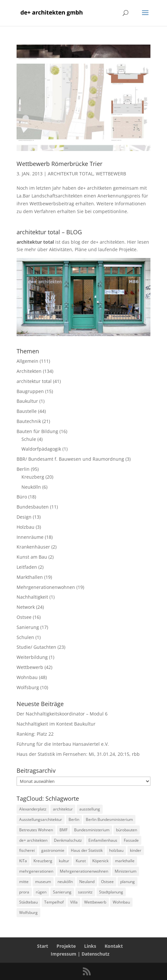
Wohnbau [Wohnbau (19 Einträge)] (121, 902)
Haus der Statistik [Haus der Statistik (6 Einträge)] (87, 850)
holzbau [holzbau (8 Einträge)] (116, 850)
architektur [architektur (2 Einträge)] (63, 809)
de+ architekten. (108, 242)
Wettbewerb (111, 174)
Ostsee (24, 617)
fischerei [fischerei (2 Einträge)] (27, 850)
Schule (29, 439)
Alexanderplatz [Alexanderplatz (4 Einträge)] (33, 809)
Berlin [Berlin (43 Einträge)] (74, 819)
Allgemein (27, 361)
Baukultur (27, 401)
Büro (22, 497)
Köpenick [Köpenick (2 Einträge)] (100, 861)
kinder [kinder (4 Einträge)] (136, 850)
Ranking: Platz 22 (35, 734)
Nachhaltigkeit (32, 597)
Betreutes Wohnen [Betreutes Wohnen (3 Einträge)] (36, 830)
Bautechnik (29, 421)
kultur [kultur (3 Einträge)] (64, 861)
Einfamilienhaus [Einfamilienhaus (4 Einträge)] (103, 840)
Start (43, 946)
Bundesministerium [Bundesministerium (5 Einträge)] (92, 830)
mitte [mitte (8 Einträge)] (24, 882)
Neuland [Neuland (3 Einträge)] (87, 882)
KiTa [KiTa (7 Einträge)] (23, 861)
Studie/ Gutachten (36, 647)
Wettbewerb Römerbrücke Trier (59, 164)
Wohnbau (27, 677)
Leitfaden (27, 567)
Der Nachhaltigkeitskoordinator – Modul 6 (62, 714)
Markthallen (30, 577)
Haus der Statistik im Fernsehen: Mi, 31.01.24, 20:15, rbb (78, 754)
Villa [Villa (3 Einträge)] (74, 902)
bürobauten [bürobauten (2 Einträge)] (127, 830)
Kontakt (114, 946)
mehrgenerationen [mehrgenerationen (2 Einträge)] (36, 871)
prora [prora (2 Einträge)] (24, 892)
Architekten (29, 371)
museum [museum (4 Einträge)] (43, 882)
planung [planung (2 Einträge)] (128, 882)
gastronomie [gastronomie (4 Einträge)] (53, 850)
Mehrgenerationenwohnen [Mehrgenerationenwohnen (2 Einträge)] (84, 871)
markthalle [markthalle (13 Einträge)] (125, 861)
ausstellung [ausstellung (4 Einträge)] (90, 809)
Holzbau (26, 527)
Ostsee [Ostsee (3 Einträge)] (107, 882)
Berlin (23, 469)
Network (26, 607)
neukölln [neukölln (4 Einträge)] (65, 882)
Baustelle (27, 411)
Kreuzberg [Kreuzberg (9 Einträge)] (43, 861)
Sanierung (28, 627)
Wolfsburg (28, 687)
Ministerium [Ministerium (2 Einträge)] (126, 871)
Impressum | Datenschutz (80, 954)
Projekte (66, 946)
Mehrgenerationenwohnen (46, 587)
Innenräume (30, 537)
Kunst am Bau (32, 557)
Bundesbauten (33, 507)
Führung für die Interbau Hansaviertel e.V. (63, 744)
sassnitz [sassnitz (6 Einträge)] (85, 892)
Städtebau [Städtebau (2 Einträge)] (28, 902)
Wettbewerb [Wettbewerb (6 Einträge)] (95, 902)
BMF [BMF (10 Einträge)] (64, 830)
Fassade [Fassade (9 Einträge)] (131, 840)
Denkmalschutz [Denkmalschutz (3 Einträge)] (68, 840)
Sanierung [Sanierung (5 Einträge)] (62, 892)
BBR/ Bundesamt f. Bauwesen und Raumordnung (70, 459)
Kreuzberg (33, 477)
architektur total (71, 174)
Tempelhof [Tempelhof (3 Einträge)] (54, 902)
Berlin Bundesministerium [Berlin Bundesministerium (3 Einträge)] (109, 819)
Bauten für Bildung (37, 431)
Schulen (25, 637)
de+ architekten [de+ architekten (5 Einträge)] (33, 840)
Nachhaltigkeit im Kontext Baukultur (56, 724)
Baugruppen (30, 391)
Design (24, 517)
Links (90, 946)
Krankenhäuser (33, 547)
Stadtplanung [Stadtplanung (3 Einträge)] (111, 892)
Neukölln (31, 487)
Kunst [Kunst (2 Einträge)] (81, 861)
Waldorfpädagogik (41, 449)
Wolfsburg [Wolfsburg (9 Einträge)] (28, 912)
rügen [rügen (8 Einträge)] (41, 892)
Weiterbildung (32, 657)
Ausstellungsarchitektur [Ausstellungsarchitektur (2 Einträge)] (41, 819)
